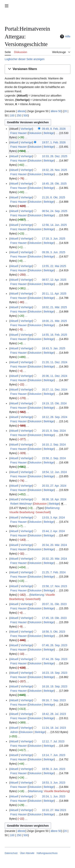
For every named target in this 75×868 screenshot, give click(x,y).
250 (19, 115)
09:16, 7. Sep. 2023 (54, 700)
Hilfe (65, 36)
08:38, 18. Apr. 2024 (54, 499)
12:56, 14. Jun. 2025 (54, 225)
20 (65, 111)
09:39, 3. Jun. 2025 (54, 252)
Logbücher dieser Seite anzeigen (25, 59)
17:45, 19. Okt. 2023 (54, 618)
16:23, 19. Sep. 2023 (55, 673)
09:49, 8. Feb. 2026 (54, 129)
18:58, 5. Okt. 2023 (54, 632)
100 (12, 115)
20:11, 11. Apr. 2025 (54, 294)
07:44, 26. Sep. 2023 (55, 659)
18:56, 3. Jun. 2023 (54, 769)
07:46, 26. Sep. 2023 (55, 645)
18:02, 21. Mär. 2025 (54, 307)
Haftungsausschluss (47, 853)
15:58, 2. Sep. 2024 (54, 458)
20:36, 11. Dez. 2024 (55, 376)
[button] (37, 69)
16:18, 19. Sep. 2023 (55, 686)
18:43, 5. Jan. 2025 (54, 348)
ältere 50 (56, 111)
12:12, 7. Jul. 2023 (53, 741)
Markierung (52, 508)
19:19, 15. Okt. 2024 (54, 403)
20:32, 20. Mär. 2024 (54, 559)
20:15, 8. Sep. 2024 (54, 431)
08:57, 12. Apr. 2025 (54, 280)
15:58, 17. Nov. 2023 (55, 586)
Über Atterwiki (27, 853)
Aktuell (14, 142)
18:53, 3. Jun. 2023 (54, 783)
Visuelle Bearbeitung (56, 791)
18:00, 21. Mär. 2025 (54, 321)
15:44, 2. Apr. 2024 (53, 531)
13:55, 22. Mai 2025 (54, 266)
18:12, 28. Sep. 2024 (55, 417)
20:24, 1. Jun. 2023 (54, 796)
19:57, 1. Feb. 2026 (54, 142)
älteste (21, 111)
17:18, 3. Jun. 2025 (54, 239)
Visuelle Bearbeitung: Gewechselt (29, 512)
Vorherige (26, 129)
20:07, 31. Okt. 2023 (54, 604)
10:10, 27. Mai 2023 (54, 810)
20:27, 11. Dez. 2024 (55, 390)
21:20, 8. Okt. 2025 (54, 197)
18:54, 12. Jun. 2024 (54, 472)
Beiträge (49, 133)
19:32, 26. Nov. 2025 (55, 170)
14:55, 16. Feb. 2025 (55, 335)
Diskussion (35, 133)
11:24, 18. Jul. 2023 (54, 728)
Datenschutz (11, 853)
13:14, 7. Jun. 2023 (54, 755)
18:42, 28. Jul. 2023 (54, 714)
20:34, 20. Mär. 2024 (54, 545)
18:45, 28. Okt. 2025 (54, 184)
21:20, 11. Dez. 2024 (55, 362)
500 (26, 115)
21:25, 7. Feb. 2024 (54, 572)
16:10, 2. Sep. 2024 (54, 445)
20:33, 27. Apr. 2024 (54, 486)
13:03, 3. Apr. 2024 (53, 517)
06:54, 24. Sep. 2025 (55, 211)
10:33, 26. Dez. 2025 (55, 156)
